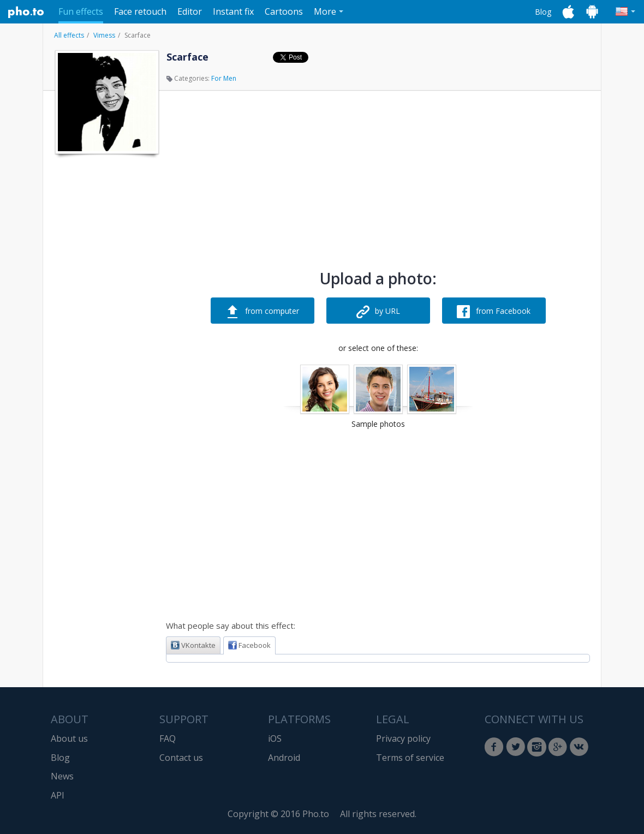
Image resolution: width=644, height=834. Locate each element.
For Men (224, 78)
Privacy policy (403, 738)
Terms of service (410, 758)
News (62, 776)
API (58, 795)
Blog (543, 12)
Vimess (104, 35)
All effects (69, 35)
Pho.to (26, 12)
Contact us (181, 758)
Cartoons (284, 11)
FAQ (168, 738)
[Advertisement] (106, 324)
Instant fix (233, 11)
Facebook (249, 645)
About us (69, 738)
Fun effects (81, 11)
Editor (190, 11)
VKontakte (193, 645)
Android (284, 758)
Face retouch (140, 11)
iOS (275, 738)
